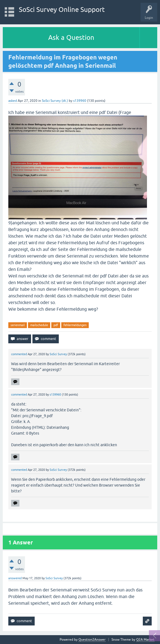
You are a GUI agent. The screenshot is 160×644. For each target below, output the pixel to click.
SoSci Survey (58, 354)
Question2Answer (92, 640)
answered (15, 578)
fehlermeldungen (75, 325)
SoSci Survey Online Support (62, 10)
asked (13, 101)
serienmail (18, 325)
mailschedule (39, 325)
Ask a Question (71, 37)
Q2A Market (145, 640)
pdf (56, 325)
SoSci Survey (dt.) (55, 101)
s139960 (80, 101)
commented (19, 354)
